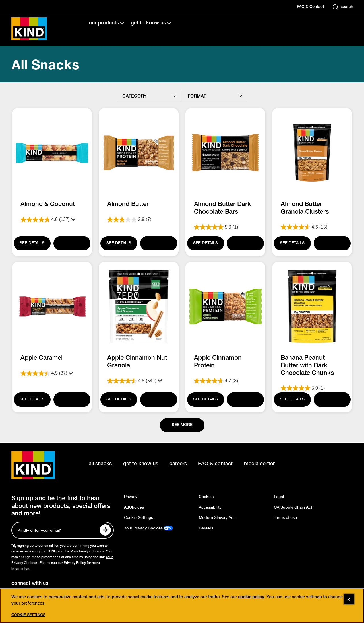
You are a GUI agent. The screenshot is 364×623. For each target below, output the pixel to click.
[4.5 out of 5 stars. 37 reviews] (52, 373)
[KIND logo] (42, 465)
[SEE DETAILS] (32, 243)
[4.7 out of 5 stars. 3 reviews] (225, 381)
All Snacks (45, 64)
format (197, 96)
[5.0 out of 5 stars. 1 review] (225, 227)
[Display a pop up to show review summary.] (72, 220)
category (134, 96)
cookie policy (251, 597)
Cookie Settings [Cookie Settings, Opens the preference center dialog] (28, 615)
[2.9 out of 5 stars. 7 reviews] (139, 220)
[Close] (349, 599)
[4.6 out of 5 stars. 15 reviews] (312, 227)
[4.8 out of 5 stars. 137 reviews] (52, 220)
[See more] (182, 425)
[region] (182, 606)
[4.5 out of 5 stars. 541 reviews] (139, 381)
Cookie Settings (138, 518)
